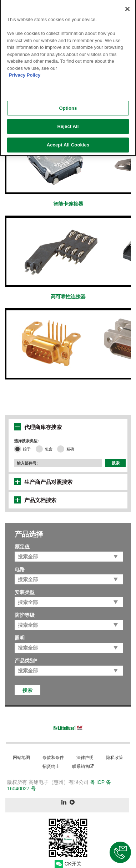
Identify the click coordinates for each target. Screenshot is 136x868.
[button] (17, 427)
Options (68, 105)
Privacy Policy (25, 73)
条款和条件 (53, 757)
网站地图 (21, 757)
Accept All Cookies (68, 142)
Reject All (68, 124)
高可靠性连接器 (68, 296)
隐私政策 (115, 757)
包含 (49, 449)
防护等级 (25, 615)
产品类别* (26, 661)
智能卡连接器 (68, 204)
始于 (27, 449)
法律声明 (85, 757)
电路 (20, 569)
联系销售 (83, 766)
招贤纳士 (51, 766)
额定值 (22, 547)
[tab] (70, 427)
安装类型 (25, 592)
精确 (70, 449)
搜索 (116, 463)
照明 (20, 638)
